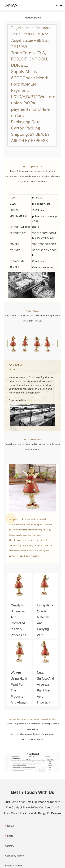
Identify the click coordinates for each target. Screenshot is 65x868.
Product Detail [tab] (33, 18)
